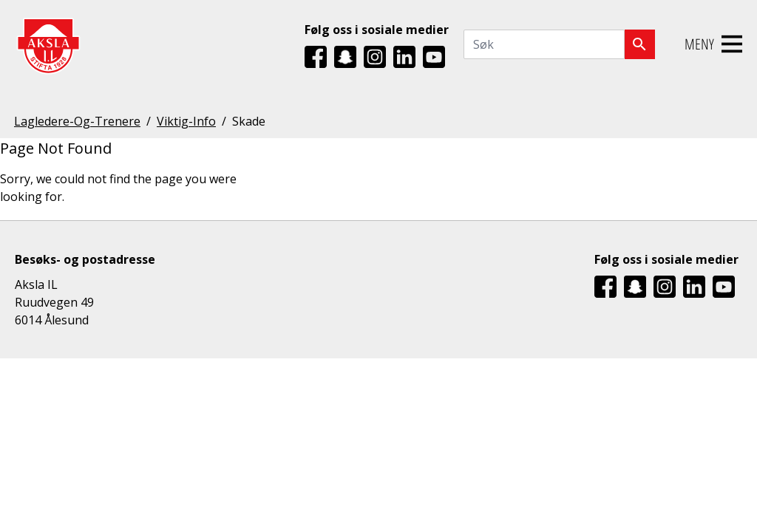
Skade (249, 121)
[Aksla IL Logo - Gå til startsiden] (48, 45)
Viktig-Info (186, 121)
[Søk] (640, 44)
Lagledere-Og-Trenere (77, 121)
